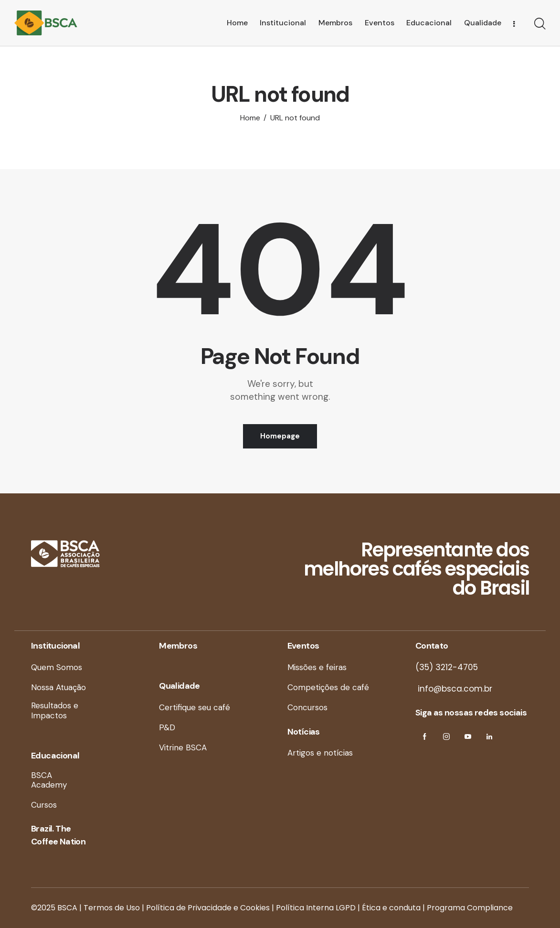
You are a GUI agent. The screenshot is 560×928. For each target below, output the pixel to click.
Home (250, 118)
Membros (178, 646)
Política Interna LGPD (316, 908)
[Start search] (540, 24)
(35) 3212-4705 (447, 667)
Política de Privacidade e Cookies (208, 908)
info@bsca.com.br (454, 689)
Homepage (280, 436)
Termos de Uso (112, 908)
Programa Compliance (470, 908)
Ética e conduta (391, 908)
